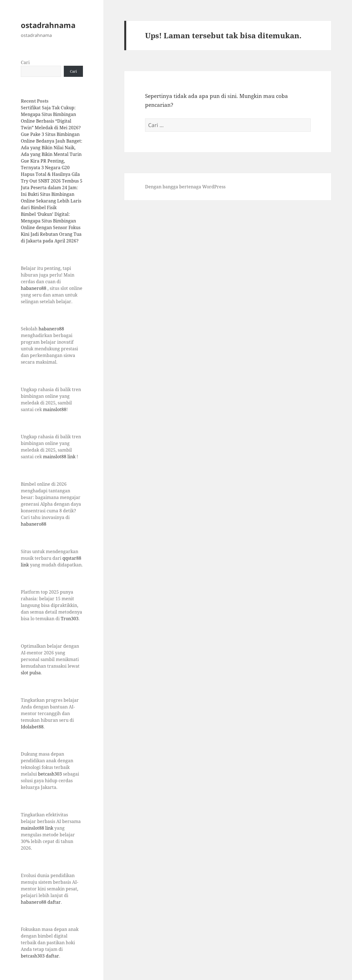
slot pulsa (31, 673)
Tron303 (70, 619)
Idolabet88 (32, 727)
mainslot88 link (59, 457)
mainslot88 (55, 409)
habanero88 (34, 288)
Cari (25, 62)
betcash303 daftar (40, 956)
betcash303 (50, 774)
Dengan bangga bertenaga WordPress (185, 187)
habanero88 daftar (41, 902)
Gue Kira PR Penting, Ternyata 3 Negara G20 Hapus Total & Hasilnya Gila (50, 168)
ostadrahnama (48, 25)
